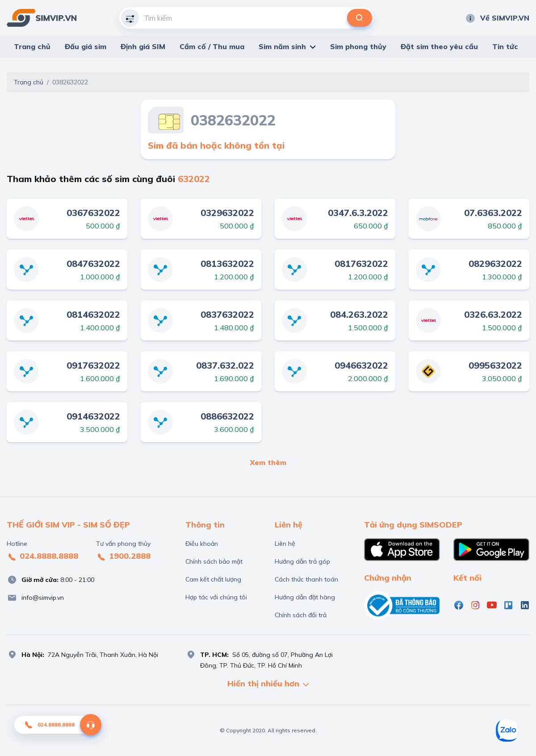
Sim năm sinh (282, 46)
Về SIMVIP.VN (497, 18)
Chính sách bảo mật (214, 561)
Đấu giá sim (86, 46)
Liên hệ (285, 544)
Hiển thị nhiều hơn (268, 684)
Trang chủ (32, 46)
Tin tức (505, 46)
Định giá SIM (143, 46)
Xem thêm (268, 462)
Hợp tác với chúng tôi (216, 597)
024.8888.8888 (42, 557)
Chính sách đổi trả (301, 615)
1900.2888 (123, 557)
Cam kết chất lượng (213, 579)
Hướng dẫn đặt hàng (305, 597)
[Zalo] (507, 731)
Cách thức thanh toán (306, 579)
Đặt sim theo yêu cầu (439, 46)
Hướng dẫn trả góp (302, 561)
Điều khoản (202, 544)
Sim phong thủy (358, 46)
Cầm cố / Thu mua (212, 46)
